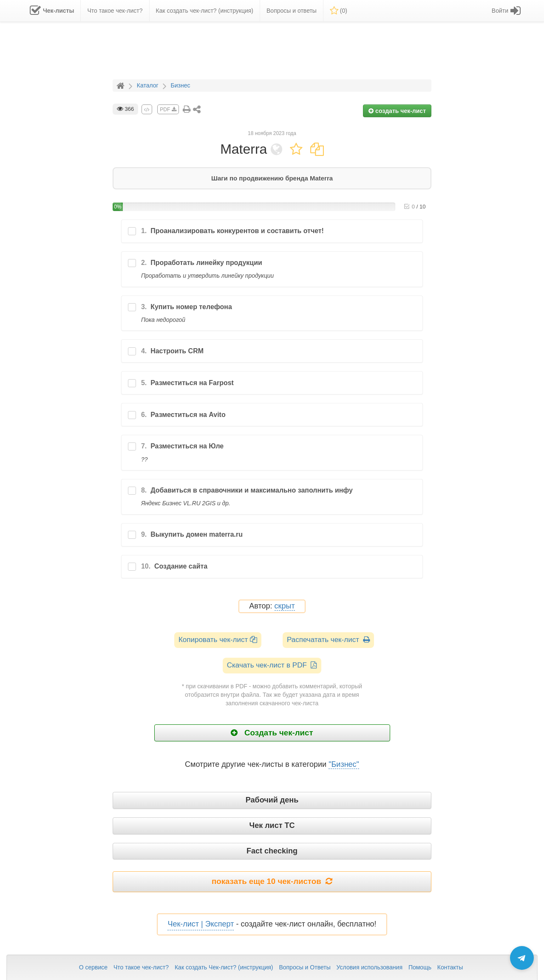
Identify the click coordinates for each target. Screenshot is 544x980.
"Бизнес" (344, 764)
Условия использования (370, 967)
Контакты (450, 967)
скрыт (285, 606)
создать (397, 111)
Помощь (420, 967)
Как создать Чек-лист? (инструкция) (224, 967)
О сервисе (93, 967)
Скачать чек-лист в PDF (272, 665)
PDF (168, 110)
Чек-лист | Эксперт (201, 924)
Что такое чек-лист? (141, 967)
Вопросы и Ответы (305, 967)
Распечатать (328, 640)
